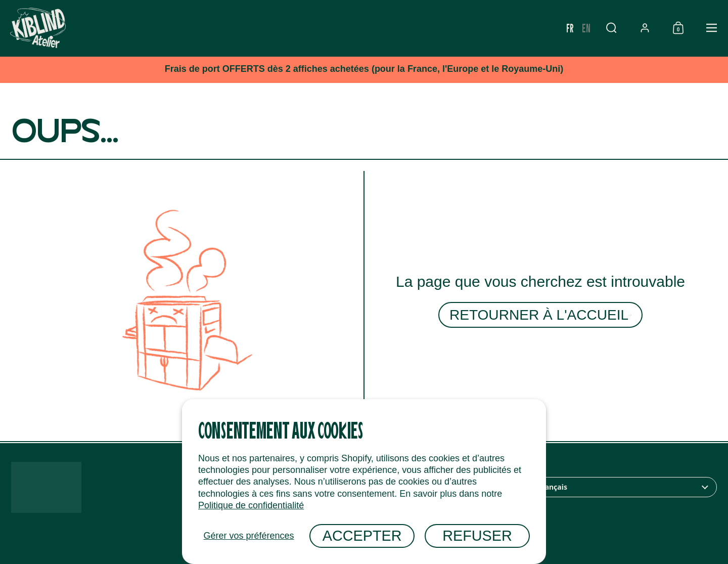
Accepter (362, 536)
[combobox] (616, 487)
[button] (645, 28)
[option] (620, 28)
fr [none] (603, 28)
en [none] (620, 28)
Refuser (477, 536)
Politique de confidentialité (251, 505)
